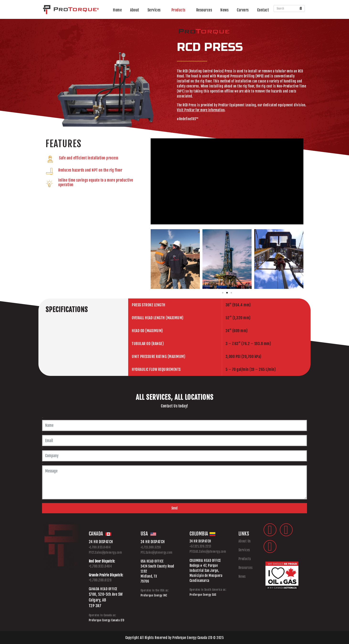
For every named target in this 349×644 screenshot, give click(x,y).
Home (117, 10)
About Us (245, 541)
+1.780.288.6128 (100, 580)
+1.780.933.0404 (100, 547)
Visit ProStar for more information (201, 110)
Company (43, 448)
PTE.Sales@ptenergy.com (157, 552)
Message (43, 463)
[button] (154, 259)
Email (42, 433)
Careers (243, 10)
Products (178, 10)
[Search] (301, 8)
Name (42, 418)
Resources (204, 10)
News (224, 10)
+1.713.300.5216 (151, 547)
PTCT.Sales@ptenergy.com (106, 552)
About (135, 10)
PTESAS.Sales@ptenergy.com (208, 552)
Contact (263, 10)
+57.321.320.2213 (200, 546)
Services (154, 10)
